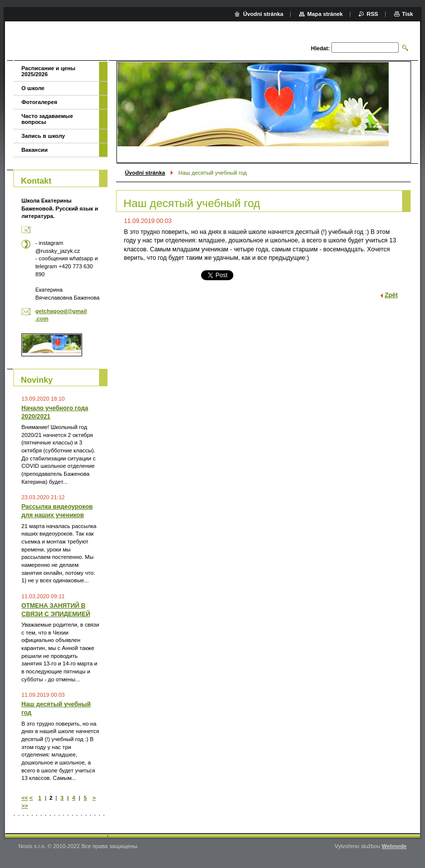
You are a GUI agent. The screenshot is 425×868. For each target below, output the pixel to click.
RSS (372, 14)
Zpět (391, 295)
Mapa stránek (325, 14)
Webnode (394, 846)
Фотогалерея (39, 102)
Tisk (408, 14)
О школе (33, 88)
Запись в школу (43, 136)
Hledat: (320, 48)
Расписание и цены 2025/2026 (48, 71)
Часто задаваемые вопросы (47, 119)
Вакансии (35, 150)
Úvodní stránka (145, 173)
